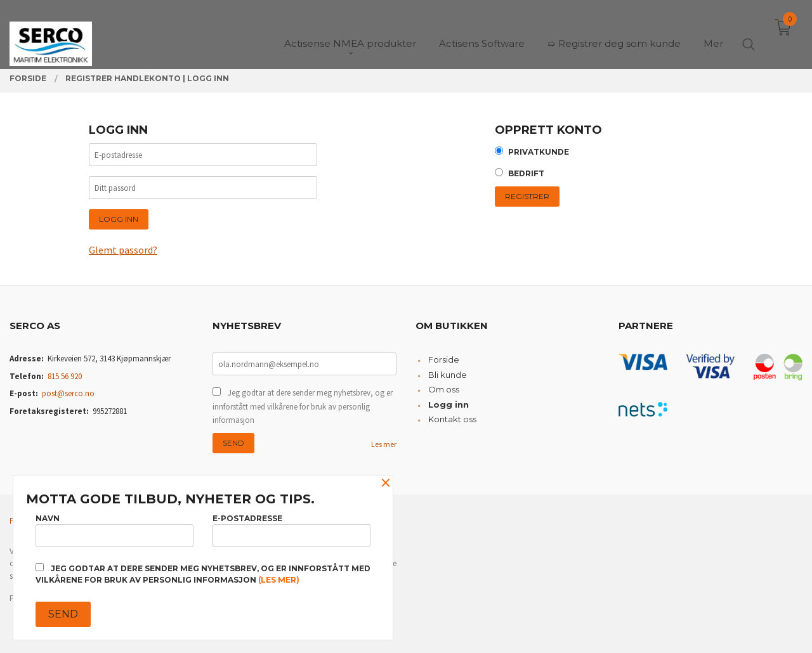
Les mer (384, 444)
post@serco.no (68, 393)
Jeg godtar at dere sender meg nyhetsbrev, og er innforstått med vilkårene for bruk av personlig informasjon (303, 406)
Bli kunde (448, 375)
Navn (115, 530)
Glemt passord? (123, 250)
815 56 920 (65, 376)
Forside (444, 359)
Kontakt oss (452, 419)
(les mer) (279, 580)
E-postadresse (291, 530)
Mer (713, 32)
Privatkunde (539, 152)
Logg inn (449, 404)
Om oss (444, 389)
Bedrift (526, 173)
